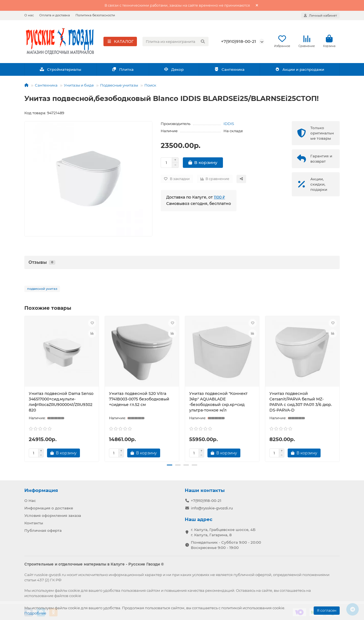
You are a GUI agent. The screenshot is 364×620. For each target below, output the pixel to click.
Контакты (34, 522)
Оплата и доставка (55, 15)
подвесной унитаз (42, 289)
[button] (170, 465)
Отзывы (42, 263)
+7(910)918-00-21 (239, 42)
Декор (174, 70)
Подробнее (35, 613)
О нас (29, 15)
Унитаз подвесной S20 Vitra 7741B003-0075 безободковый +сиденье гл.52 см (139, 399)
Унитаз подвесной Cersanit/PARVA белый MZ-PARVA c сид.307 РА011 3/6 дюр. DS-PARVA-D (301, 402)
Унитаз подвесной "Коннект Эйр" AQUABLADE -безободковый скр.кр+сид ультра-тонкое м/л (218, 402)
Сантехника (229, 70)
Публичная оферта (43, 530)
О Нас (30, 500)
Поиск (150, 85)
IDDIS (229, 124)
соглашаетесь (292, 590)
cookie (74, 590)
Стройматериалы (60, 70)
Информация (41, 490)
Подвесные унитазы (119, 85)
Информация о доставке (49, 507)
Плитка (123, 70)
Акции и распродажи (300, 70)
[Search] (176, 42)
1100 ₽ (219, 197)
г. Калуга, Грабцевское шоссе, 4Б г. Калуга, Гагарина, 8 (223, 532)
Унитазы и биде (79, 85)
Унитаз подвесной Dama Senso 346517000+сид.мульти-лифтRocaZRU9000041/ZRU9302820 (61, 402)
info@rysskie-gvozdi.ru (212, 507)
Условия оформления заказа (53, 515)
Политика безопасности (95, 15)
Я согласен (327, 610)
